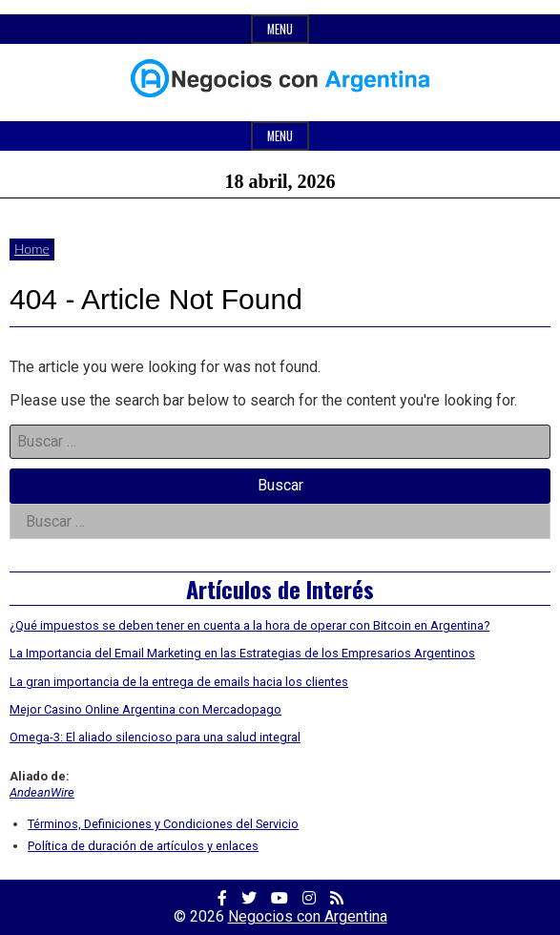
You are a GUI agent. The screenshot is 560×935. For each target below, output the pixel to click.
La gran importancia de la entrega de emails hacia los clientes (179, 682)
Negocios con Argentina (308, 916)
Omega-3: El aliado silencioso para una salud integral (155, 737)
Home (32, 249)
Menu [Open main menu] (280, 136)
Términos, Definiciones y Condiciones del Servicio (163, 824)
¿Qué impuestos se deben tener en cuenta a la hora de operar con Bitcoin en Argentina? (249, 625)
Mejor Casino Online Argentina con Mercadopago (145, 709)
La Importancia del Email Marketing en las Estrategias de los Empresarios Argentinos (242, 653)
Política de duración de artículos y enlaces (143, 846)
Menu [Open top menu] (280, 29)
